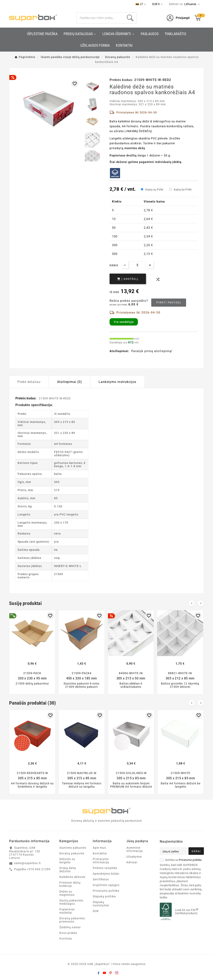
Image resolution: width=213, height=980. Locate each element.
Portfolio (66, 939)
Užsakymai (134, 857)
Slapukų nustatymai (101, 904)
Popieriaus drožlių (123, 155)
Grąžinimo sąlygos (106, 885)
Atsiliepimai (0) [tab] (70, 382)
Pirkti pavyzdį (169, 302)
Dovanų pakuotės (72, 853)
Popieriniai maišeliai (67, 911)
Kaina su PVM (154, 190)
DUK (96, 911)
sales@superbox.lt (28, 863)
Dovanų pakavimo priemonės (72, 920)
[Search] (100, 18)
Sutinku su (181, 860)
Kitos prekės (68, 933)
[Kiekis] (137, 265)
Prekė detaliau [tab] (29, 382)
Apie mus (99, 848)
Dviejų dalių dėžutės (68, 870)
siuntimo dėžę (135, 148)
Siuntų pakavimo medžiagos (71, 902)
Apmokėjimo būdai (106, 874)
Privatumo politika (106, 891)
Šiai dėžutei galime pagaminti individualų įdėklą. (146, 162)
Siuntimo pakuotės (73, 848)
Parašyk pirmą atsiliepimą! (152, 351)
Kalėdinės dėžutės (72, 877)
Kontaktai (100, 853)
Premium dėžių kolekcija (70, 884)
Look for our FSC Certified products (187, 912)
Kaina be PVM (183, 190)
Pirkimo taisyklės (105, 868)
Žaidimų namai (70, 927)
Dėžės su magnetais (67, 893)
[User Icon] (178, 18)
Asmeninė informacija (135, 849)
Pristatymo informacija (101, 861)
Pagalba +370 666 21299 (32, 869)
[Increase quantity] (150, 265)
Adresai (132, 862)
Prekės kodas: (26, 398)
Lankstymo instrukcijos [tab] (117, 382)
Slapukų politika (104, 896)
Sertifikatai (101, 879)
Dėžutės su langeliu (67, 861)
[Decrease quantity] (125, 265)
